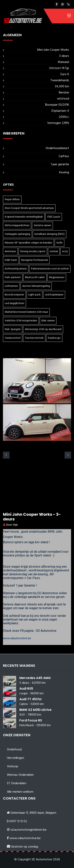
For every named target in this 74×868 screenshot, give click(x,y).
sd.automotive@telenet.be (29, 830)
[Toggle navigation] (69, 16)
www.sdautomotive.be (17, 638)
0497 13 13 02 (18, 821)
